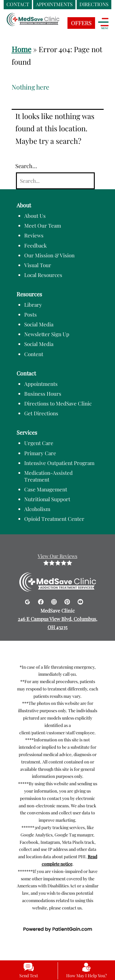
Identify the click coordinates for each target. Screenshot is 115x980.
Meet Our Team (43, 225)
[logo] (44, 25)
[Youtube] (80, 601)
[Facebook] (42, 601)
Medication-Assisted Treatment (48, 476)
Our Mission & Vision (49, 255)
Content (34, 354)
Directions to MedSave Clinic (58, 403)
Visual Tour (38, 265)
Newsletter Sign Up (47, 334)
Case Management (46, 489)
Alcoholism (37, 509)
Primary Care (40, 453)
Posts (31, 314)
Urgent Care (39, 443)
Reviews (34, 235)
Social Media (39, 324)
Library (33, 305)
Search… (26, 166)
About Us (35, 216)
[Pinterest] (68, 601)
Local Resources (43, 275)
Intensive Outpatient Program (59, 463)
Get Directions (41, 413)
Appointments (41, 384)
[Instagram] (55, 601)
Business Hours (43, 394)
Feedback (35, 245)
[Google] (28, 601)
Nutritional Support (47, 499)
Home (21, 49)
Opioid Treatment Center (54, 519)
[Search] (55, 181)
